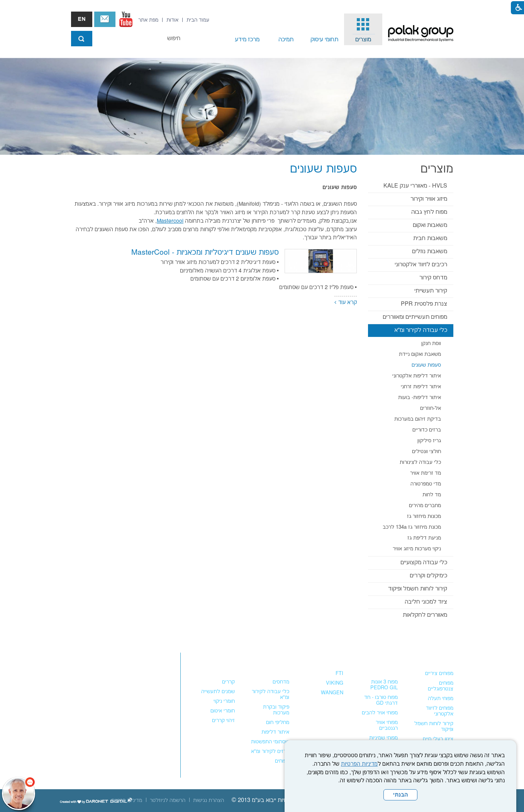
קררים (228, 682)
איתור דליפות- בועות (420, 398)
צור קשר (105, 19)
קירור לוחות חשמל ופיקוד (418, 589)
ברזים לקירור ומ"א (270, 751)
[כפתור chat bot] (19, 793)
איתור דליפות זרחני (421, 387)
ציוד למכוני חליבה (426, 602)
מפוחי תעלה (441, 699)
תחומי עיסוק (324, 40)
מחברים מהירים (425, 506)
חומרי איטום (223, 711)
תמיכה (286, 40)
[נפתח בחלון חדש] (126, 19)
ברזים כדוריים (427, 430)
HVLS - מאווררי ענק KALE (415, 186)
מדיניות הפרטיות (359, 764)
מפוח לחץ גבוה (429, 212)
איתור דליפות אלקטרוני (417, 376)
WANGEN (332, 693)
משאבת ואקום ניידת (420, 354)
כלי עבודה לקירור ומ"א (421, 330)
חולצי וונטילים (426, 452)
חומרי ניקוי (224, 701)
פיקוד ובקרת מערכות (276, 710)
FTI (339, 673)
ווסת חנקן (431, 343)
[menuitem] (363, 29)
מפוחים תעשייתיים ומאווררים (415, 317)
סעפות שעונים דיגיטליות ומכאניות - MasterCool (205, 253)
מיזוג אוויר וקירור (429, 199)
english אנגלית (82, 19)
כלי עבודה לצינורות (420, 462)
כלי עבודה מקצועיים (424, 562)
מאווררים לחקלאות (425, 615)
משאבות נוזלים (430, 251)
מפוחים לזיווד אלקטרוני (440, 711)
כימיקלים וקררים (428, 576)
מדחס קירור (433, 278)
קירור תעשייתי (431, 291)
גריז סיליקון (429, 441)
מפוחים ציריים (439, 673)
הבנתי (400, 795)
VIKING (335, 683)
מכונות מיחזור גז (424, 516)
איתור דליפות (275, 732)
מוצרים (363, 40)
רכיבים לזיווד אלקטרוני (421, 265)
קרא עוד (348, 303)
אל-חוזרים (431, 408)
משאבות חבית (430, 238)
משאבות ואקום (430, 225)
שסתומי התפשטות (270, 742)
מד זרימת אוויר (426, 473)
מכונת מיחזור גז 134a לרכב (412, 527)
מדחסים (281, 682)
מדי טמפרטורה (426, 484)
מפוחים (444, 658)
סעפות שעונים (426, 365)
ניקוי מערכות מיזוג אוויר (417, 549)
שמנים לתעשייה (218, 692)
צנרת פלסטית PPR (424, 304)
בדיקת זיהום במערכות (418, 419)
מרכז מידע (247, 40)
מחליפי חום (278, 722)
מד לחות (432, 495)
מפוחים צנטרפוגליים (441, 686)
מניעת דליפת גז (424, 538)
